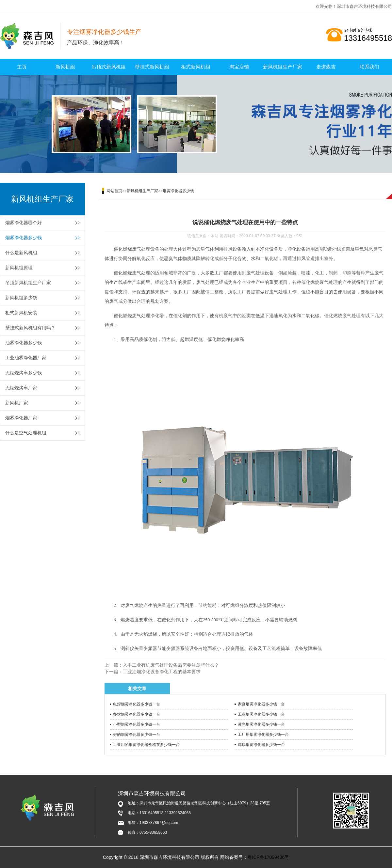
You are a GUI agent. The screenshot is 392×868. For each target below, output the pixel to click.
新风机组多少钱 (21, 298)
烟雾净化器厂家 (21, 418)
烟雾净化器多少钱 (24, 238)
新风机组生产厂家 (283, 67)
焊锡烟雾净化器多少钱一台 (261, 745)
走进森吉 (326, 67)
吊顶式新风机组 (109, 67)
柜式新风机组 (196, 67)
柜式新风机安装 (21, 313)
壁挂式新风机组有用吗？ (30, 328)
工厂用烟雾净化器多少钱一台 (263, 735)
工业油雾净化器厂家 (26, 358)
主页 (22, 67)
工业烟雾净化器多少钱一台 (261, 714)
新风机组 (65, 67)
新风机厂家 (17, 403)
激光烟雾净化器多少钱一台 (261, 724)
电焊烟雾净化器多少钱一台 (137, 704)
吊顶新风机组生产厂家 (28, 283)
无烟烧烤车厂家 (21, 388)
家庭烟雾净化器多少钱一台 (261, 704)
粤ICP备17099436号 (269, 857)
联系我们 (369, 67)
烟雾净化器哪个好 (24, 223)
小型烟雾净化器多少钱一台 (137, 724)
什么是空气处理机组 (26, 433)
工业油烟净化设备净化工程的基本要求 (162, 672)
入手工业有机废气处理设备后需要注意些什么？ (171, 665)
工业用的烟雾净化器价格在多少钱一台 (146, 745)
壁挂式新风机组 (152, 67)
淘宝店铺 (239, 67)
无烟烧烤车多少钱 (24, 373)
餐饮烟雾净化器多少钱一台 (137, 714)
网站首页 (114, 191)
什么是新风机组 (21, 253)
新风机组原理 (19, 268)
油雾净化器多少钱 (24, 343)
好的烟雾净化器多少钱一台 (137, 735)
